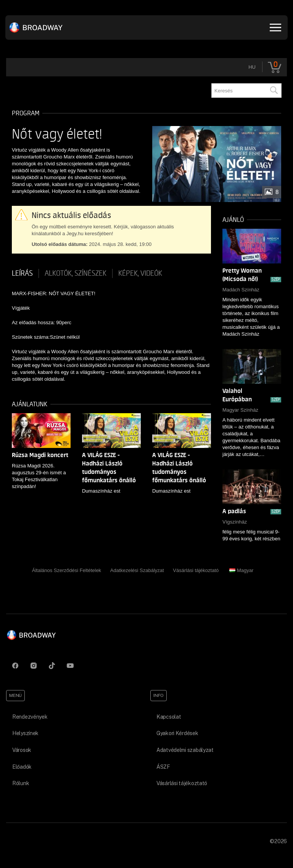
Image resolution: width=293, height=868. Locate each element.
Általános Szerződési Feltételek (67, 570)
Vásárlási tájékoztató (196, 570)
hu (252, 67)
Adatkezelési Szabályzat (137, 570)
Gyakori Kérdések (177, 733)
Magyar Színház (240, 410)
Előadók (22, 767)
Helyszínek (25, 733)
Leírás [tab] (22, 273)
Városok (22, 750)
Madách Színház (241, 290)
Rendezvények (30, 717)
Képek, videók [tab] (140, 273)
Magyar (241, 570)
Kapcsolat (169, 717)
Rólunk (21, 783)
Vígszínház (235, 522)
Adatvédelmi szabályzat (185, 750)
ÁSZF (163, 767)
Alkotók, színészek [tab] (76, 273)
